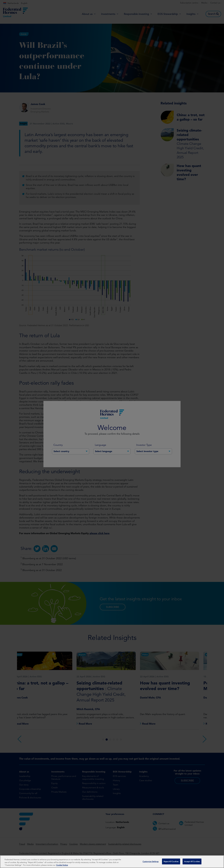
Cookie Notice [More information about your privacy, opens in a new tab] (62, 865)
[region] (112, 862)
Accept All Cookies (192, 861)
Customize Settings (151, 861)
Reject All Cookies (171, 861)
